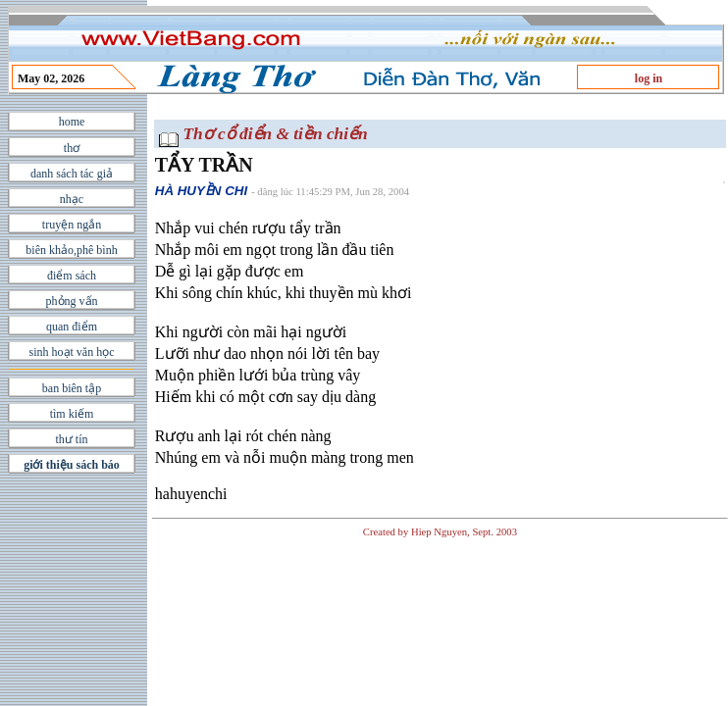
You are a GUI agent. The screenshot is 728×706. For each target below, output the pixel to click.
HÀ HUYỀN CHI (201, 191)
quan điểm (72, 327)
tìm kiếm (72, 414)
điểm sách (72, 276)
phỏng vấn (72, 301)
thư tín (71, 439)
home (72, 122)
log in (649, 78)
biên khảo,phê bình (71, 250)
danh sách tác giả (72, 174)
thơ (72, 148)
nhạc (72, 199)
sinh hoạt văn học (72, 352)
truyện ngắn (72, 225)
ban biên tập (72, 388)
